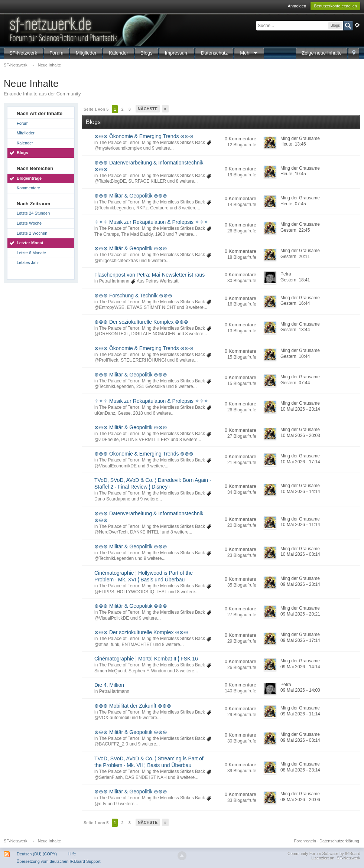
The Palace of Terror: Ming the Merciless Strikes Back (152, 143)
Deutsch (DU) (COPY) (37, 854)
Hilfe (72, 854)
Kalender (118, 53)
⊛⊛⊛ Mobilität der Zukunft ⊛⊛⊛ (133, 706)
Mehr (249, 53)
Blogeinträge (29, 178)
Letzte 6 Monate (31, 253)
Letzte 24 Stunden (33, 213)
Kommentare (28, 188)
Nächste (148, 109)
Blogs (147, 53)
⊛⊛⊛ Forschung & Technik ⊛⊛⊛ (133, 296)
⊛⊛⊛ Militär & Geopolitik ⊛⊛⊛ (131, 196)
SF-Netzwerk (23, 53)
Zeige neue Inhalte (322, 53)
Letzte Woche (29, 223)
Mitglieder (86, 53)
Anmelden (297, 6)
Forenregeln (305, 841)
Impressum (177, 53)
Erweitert (357, 25)
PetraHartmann (114, 281)
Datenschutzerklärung (339, 841)
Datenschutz (214, 53)
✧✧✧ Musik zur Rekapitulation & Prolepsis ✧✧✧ (151, 222)
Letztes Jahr (28, 262)
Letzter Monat (30, 243)
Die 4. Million (109, 685)
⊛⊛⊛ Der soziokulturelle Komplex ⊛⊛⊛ (141, 322)
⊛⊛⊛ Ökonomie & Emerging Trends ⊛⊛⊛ (144, 136)
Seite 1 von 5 (96, 109)
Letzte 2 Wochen (32, 233)
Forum (56, 53)
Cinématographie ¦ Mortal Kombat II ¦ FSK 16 (146, 659)
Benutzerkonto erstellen (335, 6)
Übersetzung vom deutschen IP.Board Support (58, 861)
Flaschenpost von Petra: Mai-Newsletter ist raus (149, 275)
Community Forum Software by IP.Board (324, 854)
